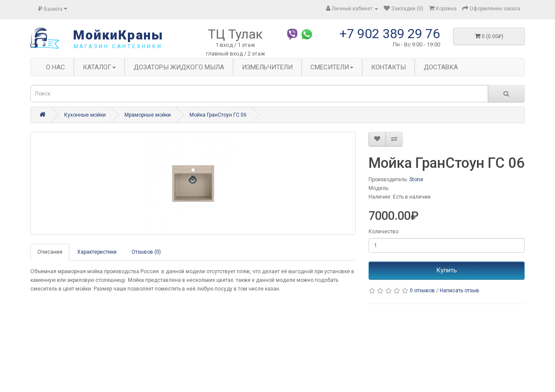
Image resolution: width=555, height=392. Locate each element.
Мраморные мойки (148, 115)
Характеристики (97, 252)
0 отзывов (422, 291)
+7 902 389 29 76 (390, 34)
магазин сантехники (118, 46)
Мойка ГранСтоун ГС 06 (218, 115)
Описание (50, 252)
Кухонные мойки (85, 115)
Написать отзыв (459, 291)
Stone (416, 180)
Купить (447, 270)
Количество (384, 232)
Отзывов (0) (146, 252)
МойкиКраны (118, 35)
